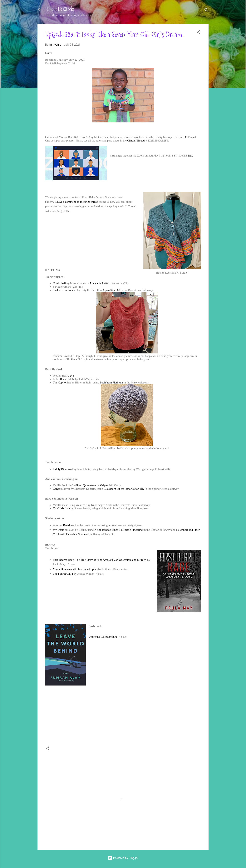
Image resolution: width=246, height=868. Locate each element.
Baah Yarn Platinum (111, 383)
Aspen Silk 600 (111, 290)
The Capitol (60, 383)
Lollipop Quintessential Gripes (90, 485)
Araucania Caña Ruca (102, 283)
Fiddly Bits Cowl (63, 469)
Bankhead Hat (71, 525)
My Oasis (58, 530)
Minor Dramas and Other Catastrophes (75, 569)
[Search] (206, 10)
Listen (49, 53)
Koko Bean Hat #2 (64, 379)
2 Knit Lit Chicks (61, 9)
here (191, 156)
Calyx (56, 489)
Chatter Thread (136, 141)
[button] (199, 33)
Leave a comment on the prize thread (77, 202)
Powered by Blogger (123, 858)
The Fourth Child (63, 574)
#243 (71, 376)
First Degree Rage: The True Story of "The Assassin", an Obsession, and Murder (100, 560)
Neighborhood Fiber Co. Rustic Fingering (118, 530)
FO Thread (190, 137)
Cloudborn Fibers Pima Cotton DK (124, 489)
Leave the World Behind (103, 637)
